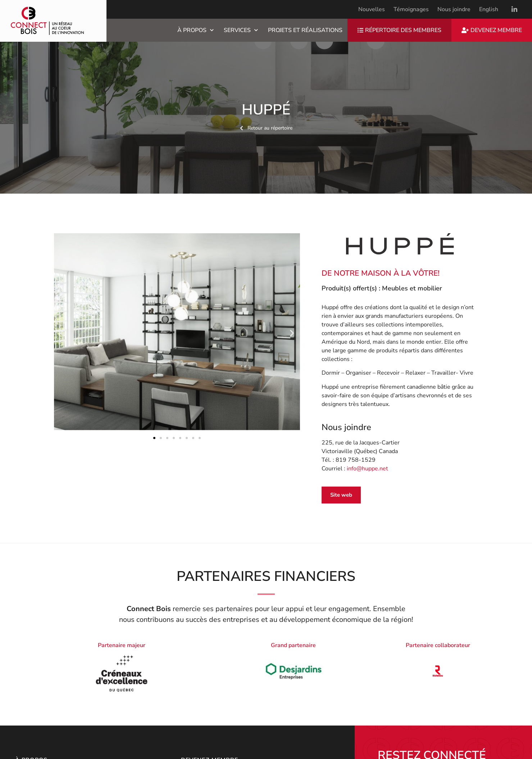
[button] (62, 333)
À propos (195, 30)
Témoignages (411, 9)
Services (241, 30)
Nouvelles (372, 9)
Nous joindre (454, 9)
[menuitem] (489, 9)
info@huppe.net (367, 469)
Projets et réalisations (305, 30)
